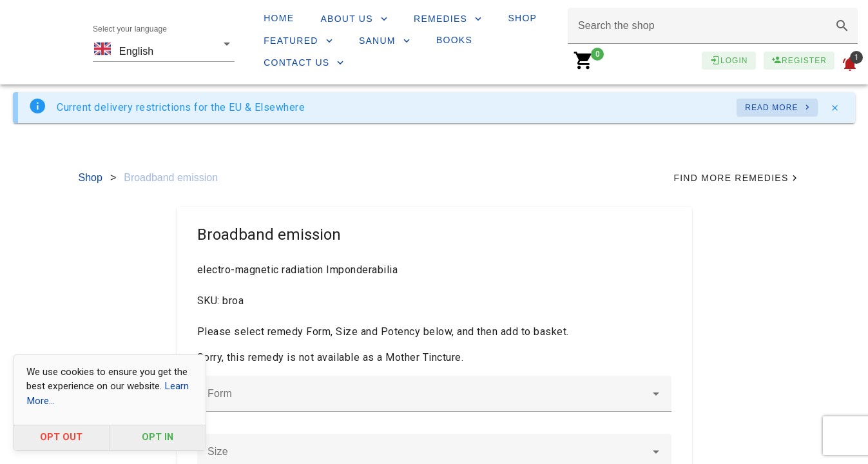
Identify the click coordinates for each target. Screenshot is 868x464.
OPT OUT (61, 437)
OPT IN (158, 437)
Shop (91, 178)
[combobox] (164, 43)
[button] (842, 26)
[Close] (834, 108)
